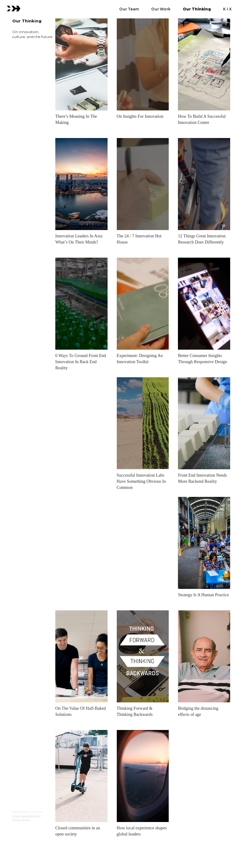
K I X (227, 9)
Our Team (129, 9)
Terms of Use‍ (21, 819)
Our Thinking (197, 9)
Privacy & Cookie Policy (27, 816)
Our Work (161, 9)
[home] (14, 8)
